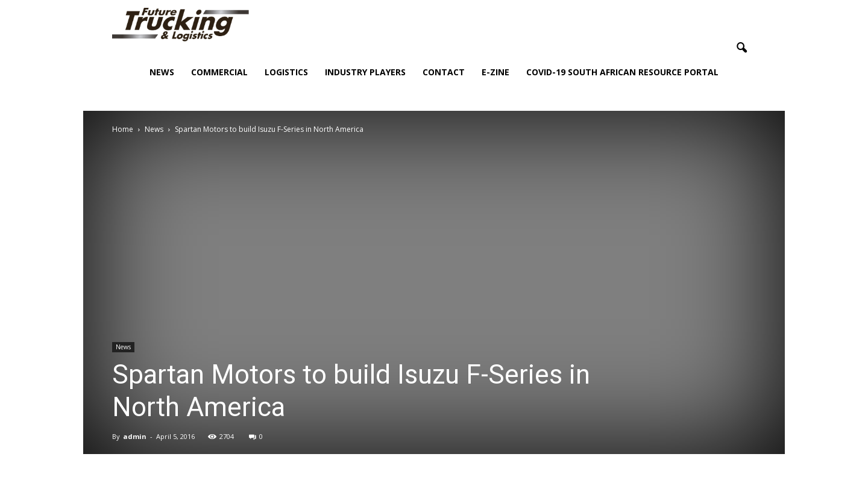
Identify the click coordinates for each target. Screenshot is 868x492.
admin (135, 436)
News (162, 72)
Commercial (219, 72)
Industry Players (365, 72)
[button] (741, 48)
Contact (444, 72)
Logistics (286, 72)
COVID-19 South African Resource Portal (622, 72)
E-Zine (495, 72)
